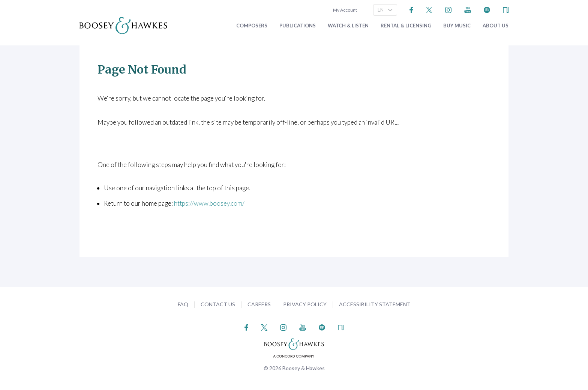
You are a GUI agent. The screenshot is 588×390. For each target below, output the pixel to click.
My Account (344, 10)
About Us (496, 26)
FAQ (183, 304)
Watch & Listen (348, 26)
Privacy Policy (305, 304)
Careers (259, 304)
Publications (298, 26)
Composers (252, 26)
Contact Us (218, 304)
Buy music (457, 26)
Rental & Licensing (406, 26)
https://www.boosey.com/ (209, 203)
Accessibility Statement (375, 304)
